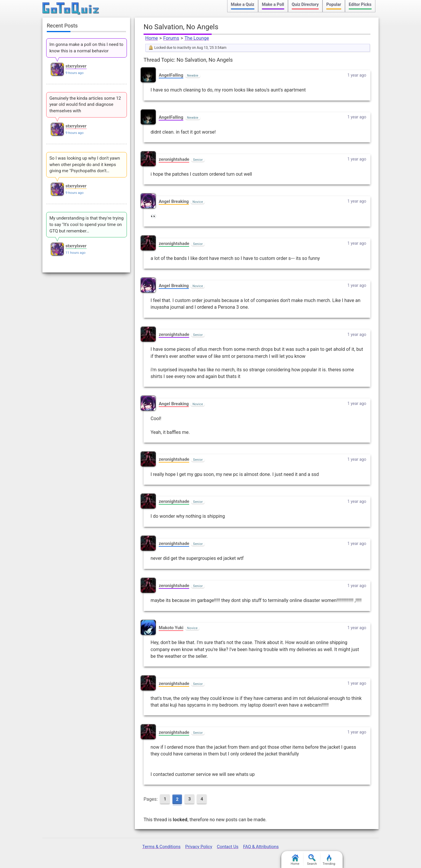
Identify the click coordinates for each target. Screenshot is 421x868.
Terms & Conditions (162, 847)
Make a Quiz (243, 5)
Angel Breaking (174, 201)
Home (152, 38)
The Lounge (197, 38)
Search (312, 860)
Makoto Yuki (171, 628)
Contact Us (228, 847)
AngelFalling (171, 75)
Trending (329, 860)
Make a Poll (273, 5)
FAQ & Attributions (261, 847)
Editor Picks (360, 5)
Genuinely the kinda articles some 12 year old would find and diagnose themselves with (85, 105)
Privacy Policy (199, 847)
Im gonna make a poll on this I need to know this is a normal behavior (86, 48)
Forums (171, 38)
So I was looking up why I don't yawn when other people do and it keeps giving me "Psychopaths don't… (85, 165)
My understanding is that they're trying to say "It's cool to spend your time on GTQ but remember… (87, 225)
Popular (334, 5)
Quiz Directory (305, 5)
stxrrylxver (76, 66)
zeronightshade (174, 159)
